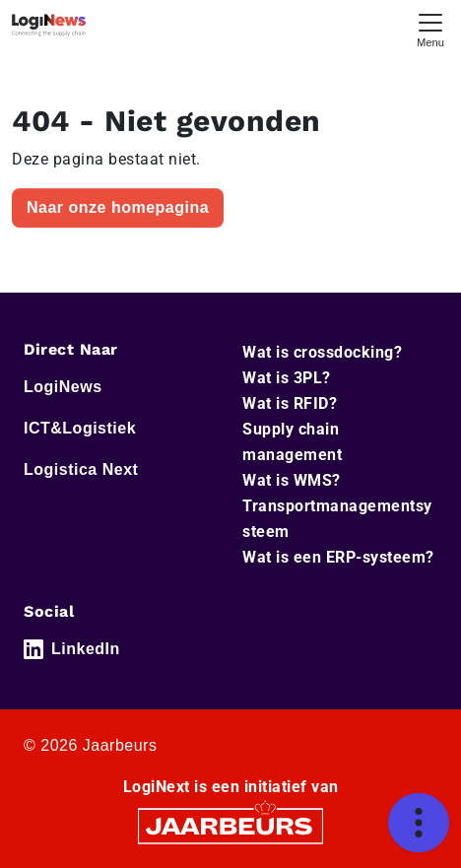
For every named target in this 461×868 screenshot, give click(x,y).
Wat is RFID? (290, 403)
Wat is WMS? (292, 480)
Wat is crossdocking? (322, 352)
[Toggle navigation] (430, 28)
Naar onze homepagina (118, 207)
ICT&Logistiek (80, 428)
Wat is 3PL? (287, 378)
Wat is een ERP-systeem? (338, 557)
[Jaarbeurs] (230, 825)
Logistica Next (81, 469)
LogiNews (63, 387)
